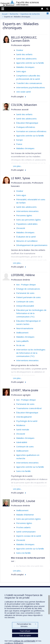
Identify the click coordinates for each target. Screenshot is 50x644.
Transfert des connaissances (29, 83)
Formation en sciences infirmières (31, 131)
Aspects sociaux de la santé (29, 536)
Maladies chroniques (25, 67)
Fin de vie (20, 345)
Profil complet (17, 97)
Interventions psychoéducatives (31, 87)
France (19, 144)
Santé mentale (23, 430)
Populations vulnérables (27, 224)
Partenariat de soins (25, 293)
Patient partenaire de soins (28, 297)
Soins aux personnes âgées (29, 220)
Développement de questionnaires (32, 245)
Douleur (20, 50)
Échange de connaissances (28, 289)
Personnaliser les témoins (26, 625)
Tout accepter (25, 635)
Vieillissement (22, 333)
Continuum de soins (25, 302)
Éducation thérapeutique (27, 123)
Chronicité (21, 228)
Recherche (14, 14)
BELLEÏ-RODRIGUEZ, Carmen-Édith (24, 39)
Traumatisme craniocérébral (29, 408)
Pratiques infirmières (26, 127)
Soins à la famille (23, 471)
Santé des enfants (24, 54)
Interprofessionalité (25, 306)
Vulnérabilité (22, 442)
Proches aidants (23, 527)
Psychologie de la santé (27, 421)
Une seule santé (24, 92)
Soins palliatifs (22, 341)
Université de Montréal (7, 3)
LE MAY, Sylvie (21, 178)
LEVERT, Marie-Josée (25, 390)
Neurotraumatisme (25, 328)
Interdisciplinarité (24, 417)
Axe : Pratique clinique (26, 285)
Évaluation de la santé (26, 237)
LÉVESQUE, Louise (23, 501)
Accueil (5, 14)
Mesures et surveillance (27, 241)
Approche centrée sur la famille (30, 63)
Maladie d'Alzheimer (25, 515)
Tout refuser (25, 631)
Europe (19, 140)
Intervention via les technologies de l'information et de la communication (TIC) (31, 353)
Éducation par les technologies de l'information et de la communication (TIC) (31, 313)
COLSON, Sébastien (24, 105)
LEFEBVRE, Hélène (23, 275)
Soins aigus (21, 71)
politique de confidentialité (24, 641)
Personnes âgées (24, 215)
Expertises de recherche (30, 14)
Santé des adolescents (26, 59)
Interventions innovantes (27, 211)
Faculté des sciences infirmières (28, 3)
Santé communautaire (26, 532)
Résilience (21, 425)
